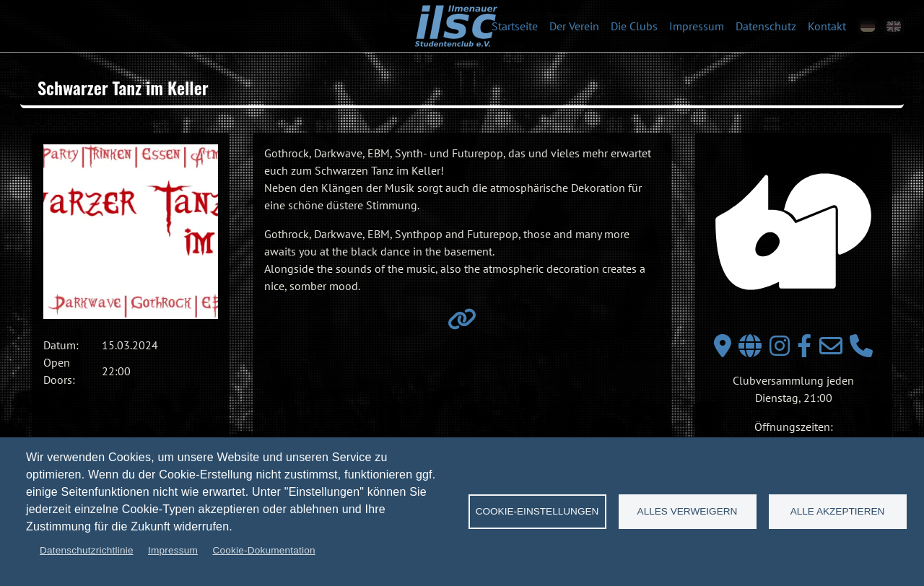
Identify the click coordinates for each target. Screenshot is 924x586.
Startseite (515, 26)
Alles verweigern (688, 511)
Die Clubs (634, 26)
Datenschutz (766, 26)
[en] (894, 26)
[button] (131, 232)
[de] (868, 26)
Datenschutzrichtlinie (87, 550)
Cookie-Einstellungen (537, 511)
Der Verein (574, 26)
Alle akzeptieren (838, 511)
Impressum (697, 26)
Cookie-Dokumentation (263, 550)
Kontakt (827, 26)
